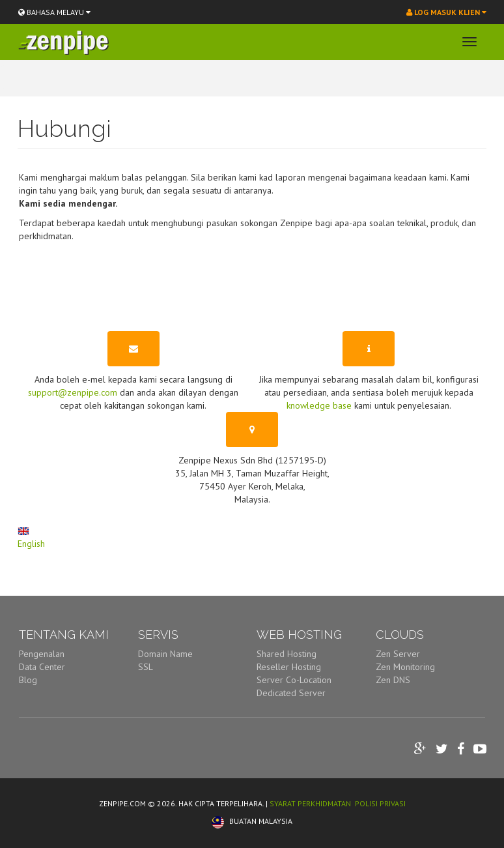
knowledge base (319, 405)
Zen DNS (393, 680)
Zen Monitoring (405, 667)
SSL (146, 667)
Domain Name (165, 654)
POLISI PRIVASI (380, 803)
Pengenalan (42, 654)
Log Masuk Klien (446, 12)
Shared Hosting (287, 654)
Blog (28, 680)
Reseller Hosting (289, 667)
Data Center (42, 667)
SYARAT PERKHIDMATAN (310, 803)
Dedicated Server (291, 693)
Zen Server (398, 654)
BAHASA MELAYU (54, 12)
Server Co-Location (294, 680)
